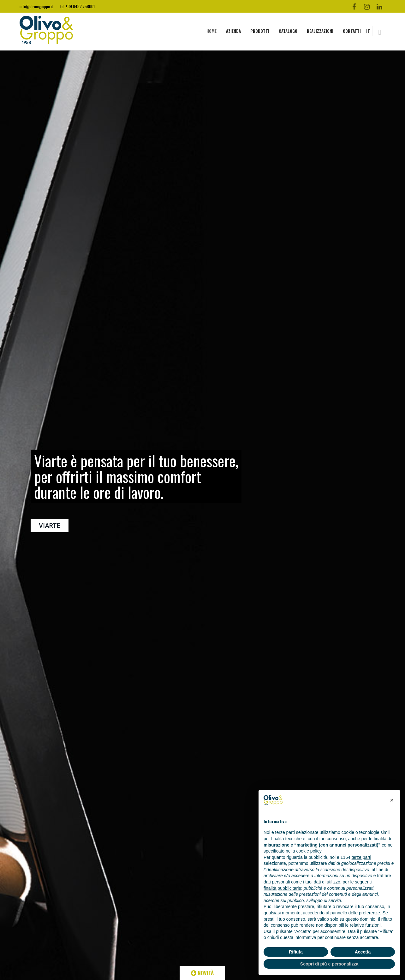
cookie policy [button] (309, 851)
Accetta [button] (363, 952)
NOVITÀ (202, 973)
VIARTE (50, 526)
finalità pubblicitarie (282, 888)
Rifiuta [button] (296, 952)
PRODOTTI (260, 31)
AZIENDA (233, 31)
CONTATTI (352, 31)
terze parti (361, 857)
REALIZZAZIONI (320, 31)
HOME (211, 31)
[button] (392, 800)
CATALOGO (288, 31)
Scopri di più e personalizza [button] (329, 964)
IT (368, 31)
